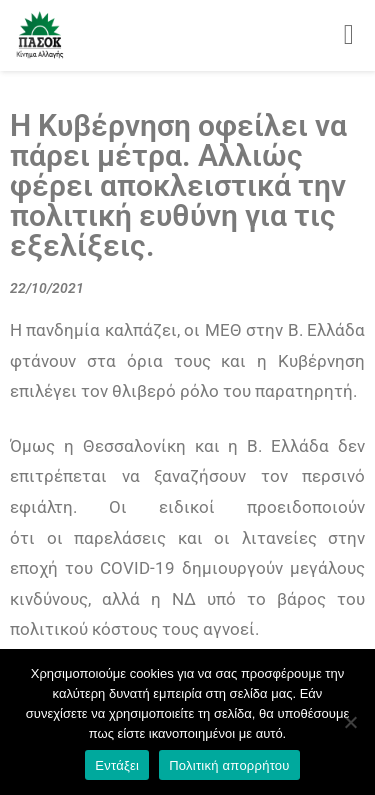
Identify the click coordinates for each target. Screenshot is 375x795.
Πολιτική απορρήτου (229, 765)
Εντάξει (117, 765)
